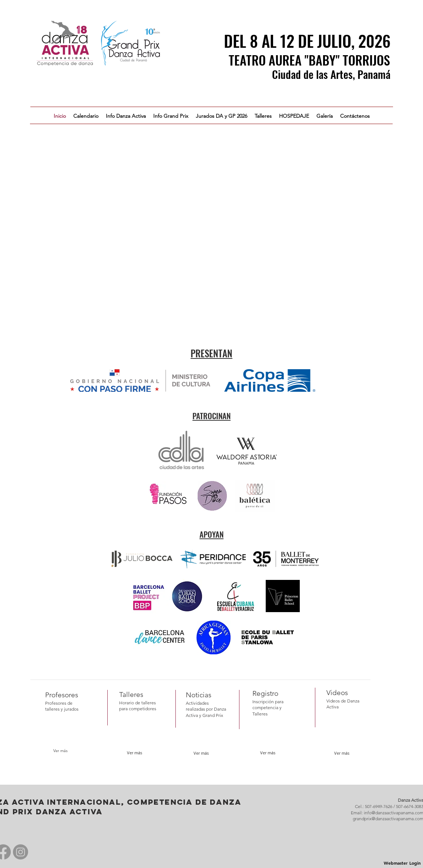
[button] (126, 116)
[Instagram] (21, 852)
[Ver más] (61, 751)
